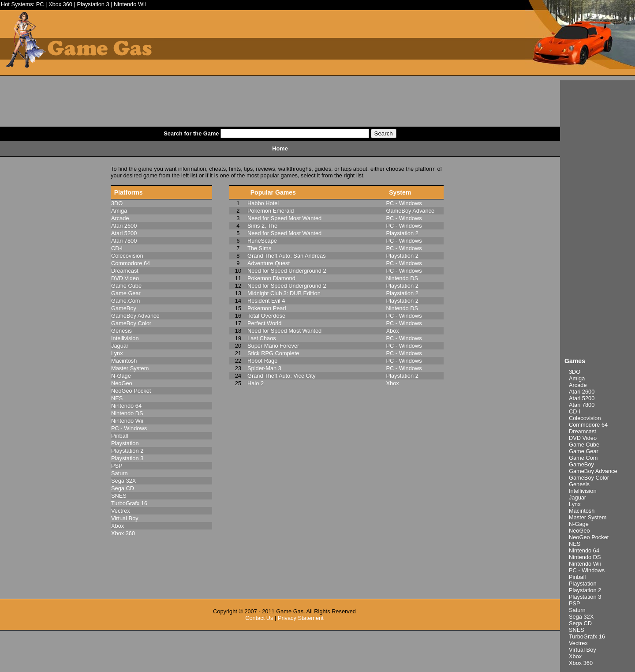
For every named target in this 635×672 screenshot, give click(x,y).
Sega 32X (581, 617)
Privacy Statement (301, 618)
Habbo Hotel (263, 203)
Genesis (579, 484)
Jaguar (577, 497)
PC (40, 4)
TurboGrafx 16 (587, 636)
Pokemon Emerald (271, 211)
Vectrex (578, 643)
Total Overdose (266, 316)
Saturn (577, 610)
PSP (575, 603)
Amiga (577, 378)
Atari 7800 (582, 405)
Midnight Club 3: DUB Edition (284, 293)
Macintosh (582, 511)
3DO (575, 372)
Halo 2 (256, 383)
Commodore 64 (588, 425)
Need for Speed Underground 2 (287, 271)
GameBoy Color (589, 478)
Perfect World (264, 323)
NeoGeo (579, 531)
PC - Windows (587, 570)
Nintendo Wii (130, 4)
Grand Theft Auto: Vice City (282, 376)
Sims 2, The (262, 226)
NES (575, 544)
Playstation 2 (585, 590)
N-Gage (579, 524)
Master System (588, 517)
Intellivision (583, 491)
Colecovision (585, 418)
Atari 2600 (582, 392)
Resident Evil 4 (266, 301)
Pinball (577, 577)
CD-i (575, 411)
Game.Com (583, 458)
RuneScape (262, 241)
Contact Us (259, 618)
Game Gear (584, 451)
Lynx (575, 504)
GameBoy (581, 464)
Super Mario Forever (273, 346)
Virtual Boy (583, 650)
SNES (577, 630)
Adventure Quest (269, 263)
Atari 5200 (582, 398)
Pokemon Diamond (271, 278)
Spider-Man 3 (264, 368)
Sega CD (580, 623)
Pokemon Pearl (267, 308)
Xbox (575, 656)
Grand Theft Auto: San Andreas (287, 256)
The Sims (259, 248)
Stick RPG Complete (273, 353)
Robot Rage (262, 361)
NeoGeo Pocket (589, 537)
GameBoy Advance (593, 471)
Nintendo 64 (584, 550)
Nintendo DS (585, 557)
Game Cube (584, 445)
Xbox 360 (60, 4)
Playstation (583, 584)
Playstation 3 (93, 4)
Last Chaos (262, 338)
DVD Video (583, 438)
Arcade (578, 385)
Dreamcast (583, 431)
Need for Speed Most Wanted (284, 218)
